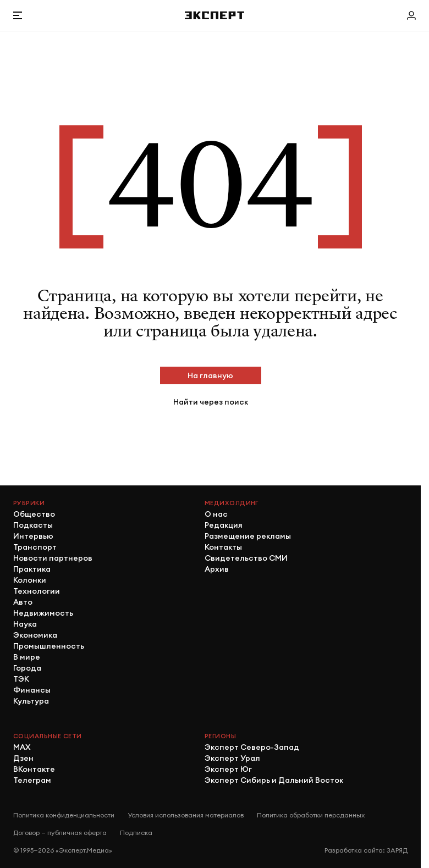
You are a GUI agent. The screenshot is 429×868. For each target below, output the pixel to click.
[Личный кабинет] (411, 15)
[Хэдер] (215, 15)
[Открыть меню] (18, 15)
